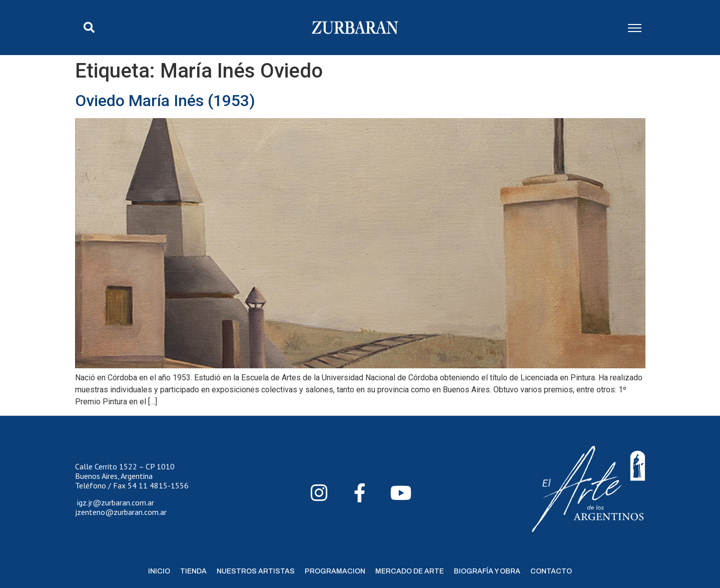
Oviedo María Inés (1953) (165, 101)
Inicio (159, 571)
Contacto (551, 571)
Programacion (335, 571)
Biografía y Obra (487, 571)
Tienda (193, 571)
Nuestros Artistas (256, 571)
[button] (89, 28)
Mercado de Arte (410, 571)
